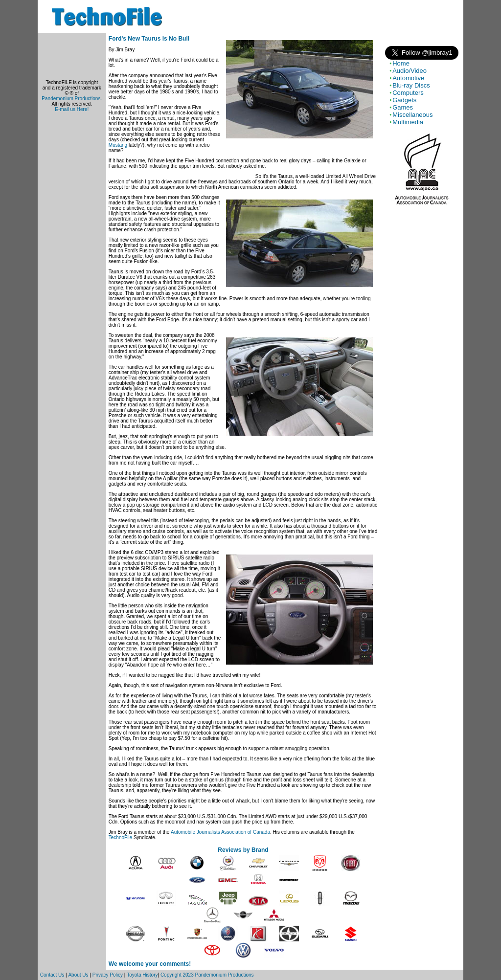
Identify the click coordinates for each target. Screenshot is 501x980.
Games (403, 107)
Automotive (408, 78)
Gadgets (404, 100)
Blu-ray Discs (411, 85)
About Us (78, 975)
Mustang (118, 145)
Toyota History (142, 975)
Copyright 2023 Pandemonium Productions (207, 975)
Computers (408, 93)
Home (401, 63)
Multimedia (408, 122)
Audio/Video (410, 71)
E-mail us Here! (72, 109)
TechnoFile (120, 837)
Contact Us (52, 975)
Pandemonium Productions (71, 99)
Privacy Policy (108, 975)
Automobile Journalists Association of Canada (220, 832)
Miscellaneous (412, 115)
